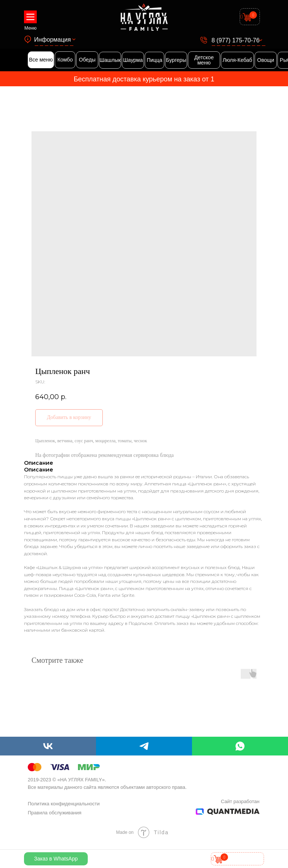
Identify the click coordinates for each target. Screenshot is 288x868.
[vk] (48, 746)
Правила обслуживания (55, 813)
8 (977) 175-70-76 (235, 40)
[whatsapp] (240, 746)
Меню (30, 28)
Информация (52, 40)
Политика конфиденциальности (64, 804)
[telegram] (144, 746)
